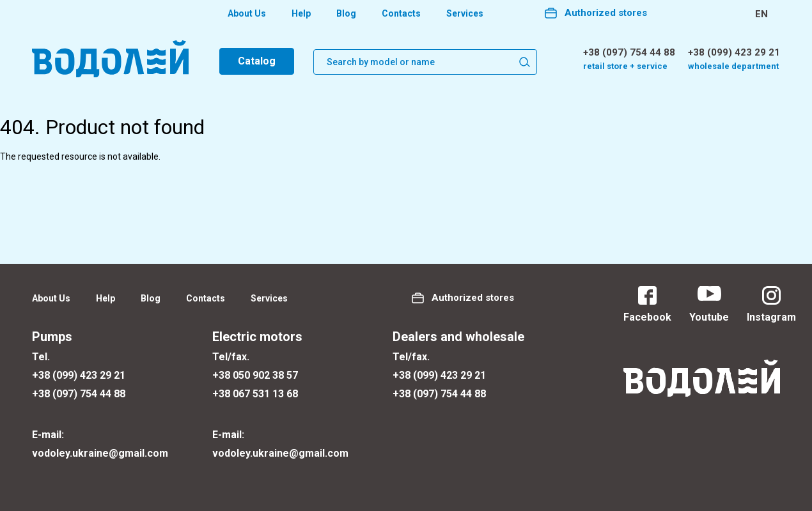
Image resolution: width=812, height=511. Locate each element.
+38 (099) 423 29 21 (734, 52)
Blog (346, 13)
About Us (247, 13)
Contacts (401, 13)
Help (301, 13)
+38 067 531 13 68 (255, 394)
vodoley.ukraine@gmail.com (100, 453)
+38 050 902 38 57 (255, 375)
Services (465, 13)
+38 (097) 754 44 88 (629, 52)
